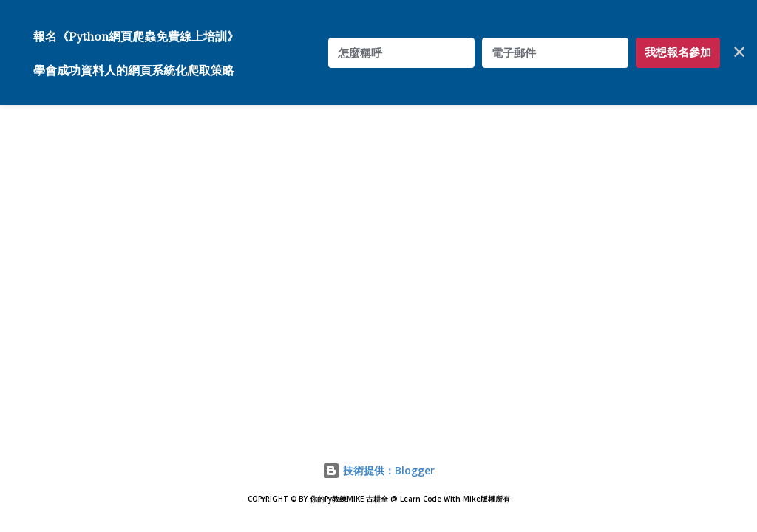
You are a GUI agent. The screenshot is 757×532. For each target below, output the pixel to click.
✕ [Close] (739, 52)
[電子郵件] (555, 53)
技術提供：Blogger (378, 470)
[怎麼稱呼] (401, 53)
